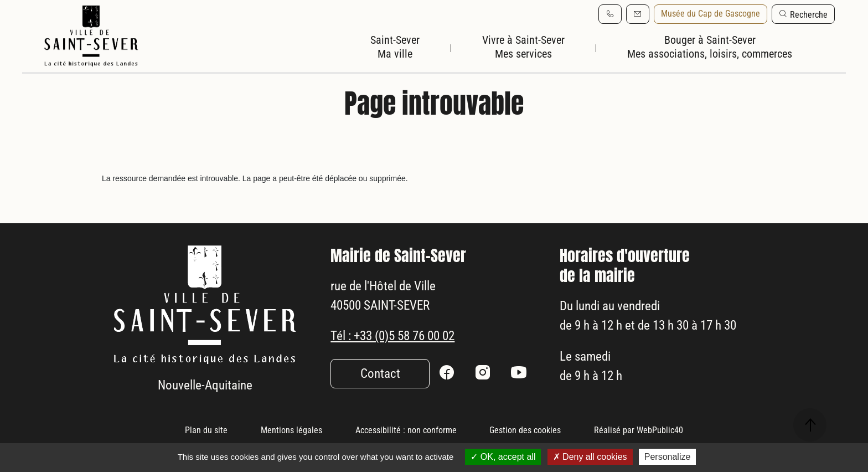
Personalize (668, 457)
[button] (803, 14)
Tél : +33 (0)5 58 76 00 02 (399, 365)
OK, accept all (503, 457)
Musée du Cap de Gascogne (711, 14)
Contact (380, 403)
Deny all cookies (590, 457)
